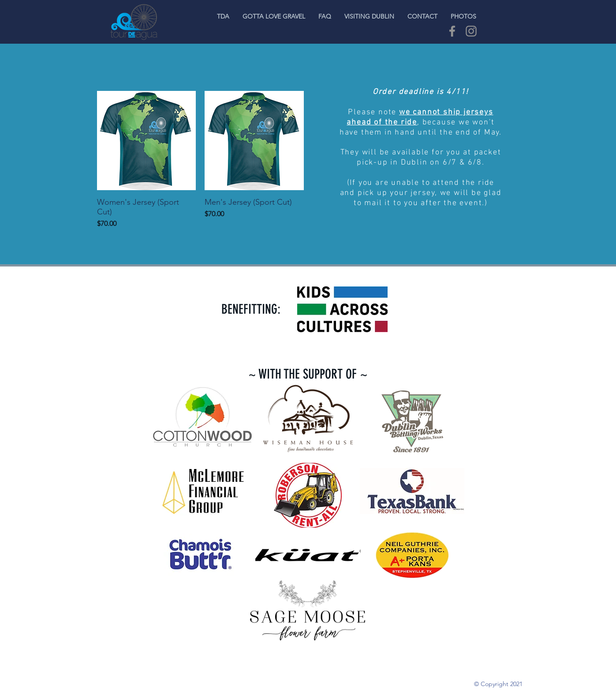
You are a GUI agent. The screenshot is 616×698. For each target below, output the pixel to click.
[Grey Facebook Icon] (452, 31)
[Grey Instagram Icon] (471, 31)
